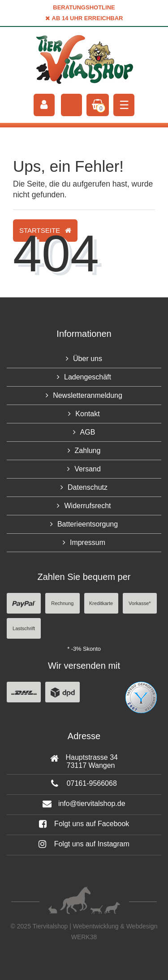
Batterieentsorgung (88, 524)
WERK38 (84, 937)
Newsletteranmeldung (88, 395)
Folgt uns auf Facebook (84, 824)
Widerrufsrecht (87, 506)
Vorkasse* (140, 603)
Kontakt (87, 414)
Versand (88, 469)
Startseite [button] (45, 230)
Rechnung (62, 603)
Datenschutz (88, 487)
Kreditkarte (101, 603)
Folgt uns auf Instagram (84, 844)
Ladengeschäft (88, 377)
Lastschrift (24, 628)
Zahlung (88, 451)
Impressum (88, 542)
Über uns (88, 359)
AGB (88, 432)
